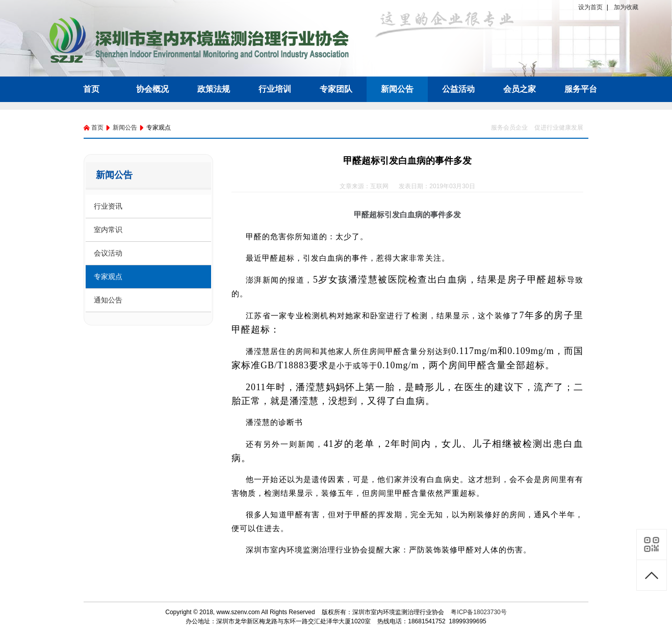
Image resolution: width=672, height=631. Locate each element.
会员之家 (520, 89)
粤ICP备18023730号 (479, 612)
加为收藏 (626, 7)
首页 (91, 89)
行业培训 (275, 89)
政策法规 (214, 89)
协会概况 (152, 89)
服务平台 (581, 89)
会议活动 (108, 253)
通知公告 (108, 300)
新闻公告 (397, 89)
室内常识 (108, 230)
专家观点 (108, 276)
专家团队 (336, 89)
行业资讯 (108, 206)
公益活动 (458, 89)
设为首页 (590, 7)
